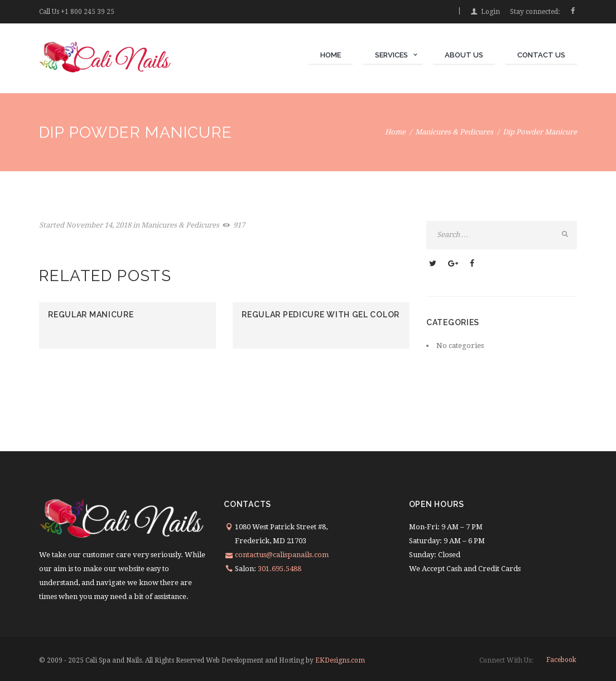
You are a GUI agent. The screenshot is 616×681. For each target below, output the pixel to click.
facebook (561, 660)
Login (490, 12)
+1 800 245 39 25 (88, 12)
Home (395, 132)
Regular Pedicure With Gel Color (321, 315)
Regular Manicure (91, 315)
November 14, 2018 (98, 225)
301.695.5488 (280, 569)
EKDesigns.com (339, 660)
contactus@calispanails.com (282, 555)
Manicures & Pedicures (454, 132)
